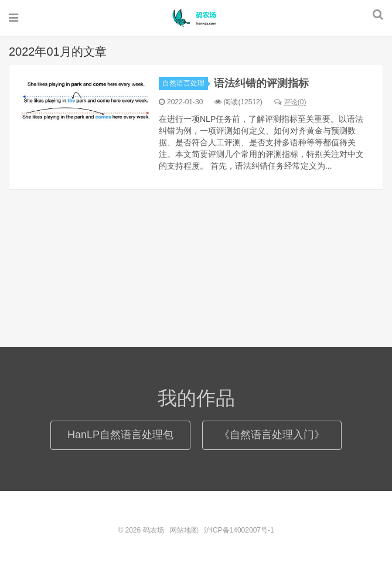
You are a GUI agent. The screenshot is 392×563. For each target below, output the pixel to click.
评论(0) (290, 102)
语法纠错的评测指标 (261, 83)
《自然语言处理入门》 (272, 435)
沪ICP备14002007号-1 (239, 530)
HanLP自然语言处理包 (120, 435)
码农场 (196, 18)
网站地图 (184, 530)
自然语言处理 (185, 83)
